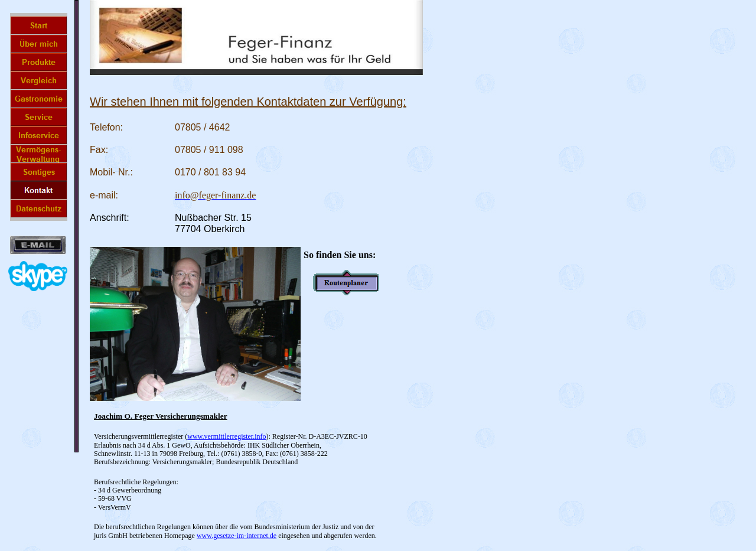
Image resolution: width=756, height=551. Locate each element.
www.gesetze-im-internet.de (237, 536)
